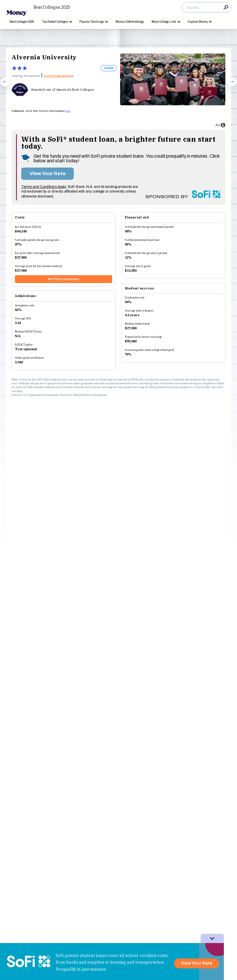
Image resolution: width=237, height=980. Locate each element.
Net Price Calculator (64, 279)
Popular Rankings (92, 22)
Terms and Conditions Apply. (44, 187)
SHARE (109, 68)
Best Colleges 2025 (52, 7)
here (68, 111)
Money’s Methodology (130, 22)
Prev (2, 86)
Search (226, 7)
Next (229, 86)
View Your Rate (48, 174)
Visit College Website (59, 76)
